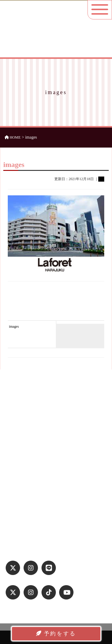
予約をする (56, 634)
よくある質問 (20, 484)
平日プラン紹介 (22, 460)
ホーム (14, 444)
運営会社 (16, 509)
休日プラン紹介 (22, 452)
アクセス (16, 476)
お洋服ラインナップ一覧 (30, 468)
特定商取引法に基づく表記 (32, 525)
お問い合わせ (20, 533)
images (14, 327)
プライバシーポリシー (28, 517)
